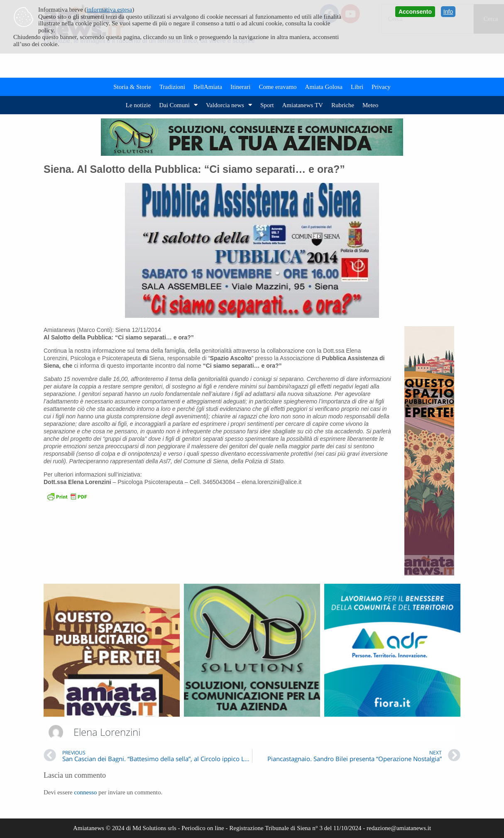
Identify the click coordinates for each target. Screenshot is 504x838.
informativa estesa (110, 10)
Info (448, 12)
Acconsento (415, 12)
